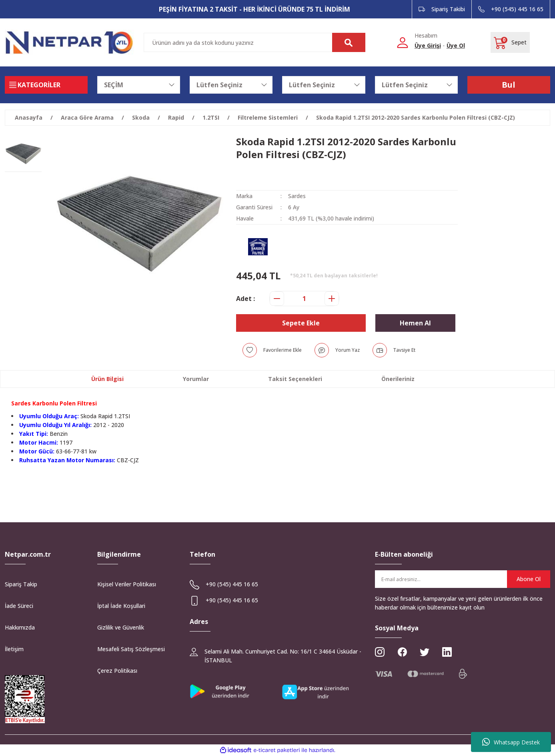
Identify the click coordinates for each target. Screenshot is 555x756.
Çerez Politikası (117, 671)
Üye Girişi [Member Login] (428, 45)
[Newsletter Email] (463, 579)
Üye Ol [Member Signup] (456, 45)
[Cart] (510, 42)
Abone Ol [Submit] (529, 579)
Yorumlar (196, 379)
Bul (509, 85)
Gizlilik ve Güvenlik (121, 627)
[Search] (254, 42)
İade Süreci (19, 606)
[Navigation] (46, 85)
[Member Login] (403, 42)
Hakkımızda (20, 627)
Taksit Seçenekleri (295, 379)
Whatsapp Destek (511, 742)
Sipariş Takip (21, 584)
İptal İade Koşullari (121, 606)
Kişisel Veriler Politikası (127, 584)
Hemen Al (415, 323)
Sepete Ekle (301, 323)
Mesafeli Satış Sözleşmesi (131, 649)
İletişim (14, 649)
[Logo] (69, 42)
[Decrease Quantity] (277, 299)
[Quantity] (304, 299)
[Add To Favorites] (272, 350)
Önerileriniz (398, 379)
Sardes (297, 196)
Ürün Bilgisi (107, 379)
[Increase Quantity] (332, 299)
